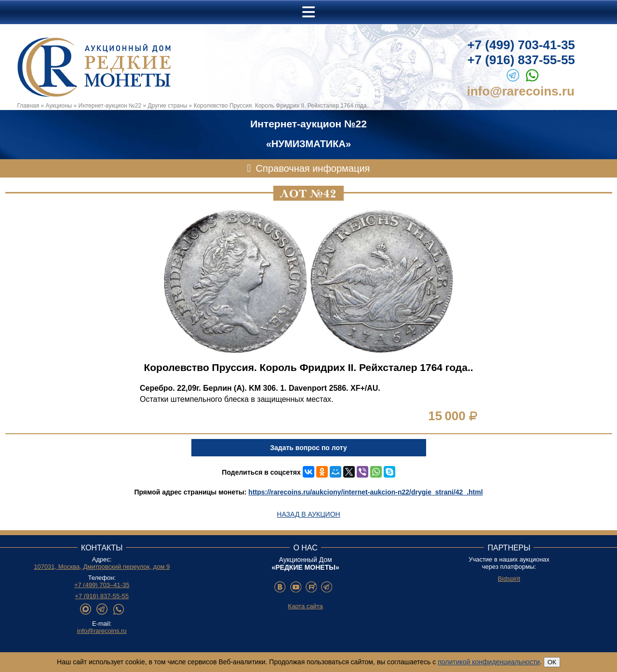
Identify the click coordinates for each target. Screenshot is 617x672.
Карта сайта (305, 606)
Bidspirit (509, 579)
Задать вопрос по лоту (308, 448)
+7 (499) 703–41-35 (102, 585)
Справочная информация (313, 168)
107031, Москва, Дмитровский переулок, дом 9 (102, 567)
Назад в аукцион (308, 514)
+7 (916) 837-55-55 (521, 60)
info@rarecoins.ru (521, 91)
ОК (552, 662)
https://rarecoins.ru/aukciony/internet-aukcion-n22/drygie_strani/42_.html (365, 492)
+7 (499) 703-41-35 (521, 45)
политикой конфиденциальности (489, 662)
